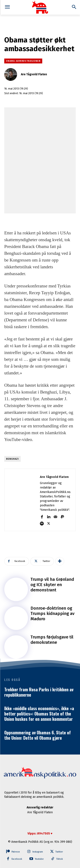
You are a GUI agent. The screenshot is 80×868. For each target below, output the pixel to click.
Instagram (38, 852)
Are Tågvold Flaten (34, 74)
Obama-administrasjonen (23, 61)
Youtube (39, 859)
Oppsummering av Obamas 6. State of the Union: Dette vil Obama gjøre (38, 735)
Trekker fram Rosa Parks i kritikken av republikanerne (39, 692)
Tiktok (60, 859)
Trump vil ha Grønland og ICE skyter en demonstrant (52, 585)
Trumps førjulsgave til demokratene (52, 640)
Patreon (16, 852)
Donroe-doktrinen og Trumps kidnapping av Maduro (52, 613)
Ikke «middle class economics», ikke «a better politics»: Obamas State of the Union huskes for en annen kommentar (39, 714)
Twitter (59, 852)
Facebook (17, 859)
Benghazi (12, 459)
